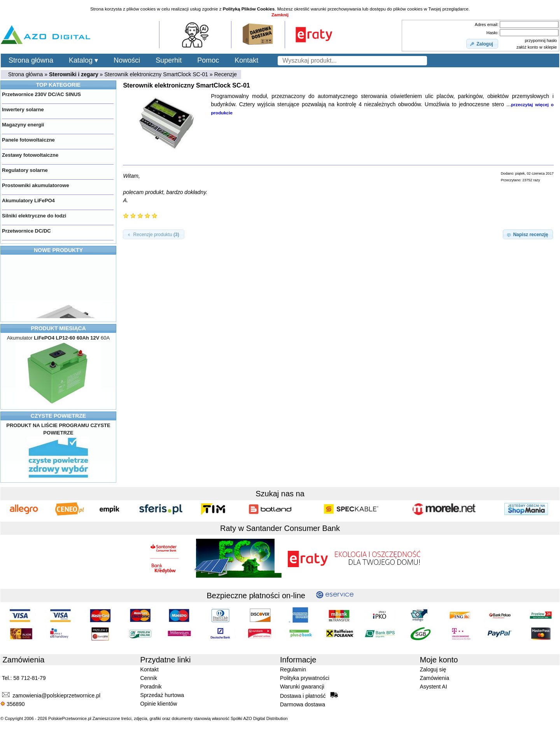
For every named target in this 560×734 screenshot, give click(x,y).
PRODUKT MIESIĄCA (58, 328)
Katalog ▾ (83, 60)
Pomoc (208, 60)
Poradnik (151, 687)
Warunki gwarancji (302, 687)
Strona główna (31, 60)
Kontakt (246, 60)
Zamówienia (435, 678)
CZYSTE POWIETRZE (58, 416)
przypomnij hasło (541, 40)
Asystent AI (434, 687)
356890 (13, 704)
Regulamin (293, 669)
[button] (482, 44)
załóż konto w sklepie (537, 47)
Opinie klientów (159, 704)
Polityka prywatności (305, 678)
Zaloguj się (433, 669)
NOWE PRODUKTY (58, 250)
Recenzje (226, 74)
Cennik (149, 678)
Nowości (127, 60)
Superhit (169, 60)
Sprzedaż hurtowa (162, 695)
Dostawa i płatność (309, 695)
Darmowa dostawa (303, 704)
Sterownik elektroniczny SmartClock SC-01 (156, 74)
